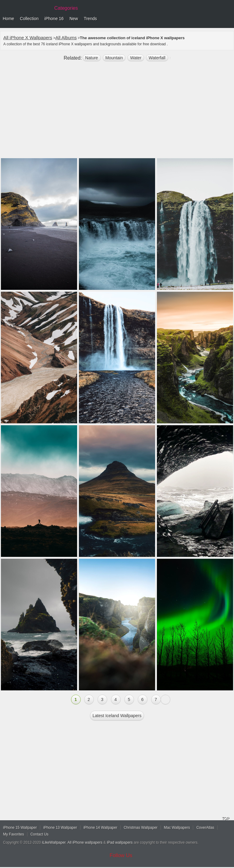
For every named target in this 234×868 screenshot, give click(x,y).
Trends (90, 19)
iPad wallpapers (120, 842)
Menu (228, 19)
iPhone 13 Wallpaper (60, 828)
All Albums (66, 38)
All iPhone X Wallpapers (28, 38)
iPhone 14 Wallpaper (100, 828)
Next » (165, 700)
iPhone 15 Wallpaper (20, 828)
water (136, 58)
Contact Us (39, 834)
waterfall (157, 58)
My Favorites (14, 834)
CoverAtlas (205, 828)
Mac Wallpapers (177, 828)
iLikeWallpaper (54, 842)
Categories (66, 8)
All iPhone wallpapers (85, 842)
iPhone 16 (54, 19)
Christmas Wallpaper (141, 828)
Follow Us (121, 855)
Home (8, 19)
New (74, 19)
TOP (225, 818)
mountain (114, 58)
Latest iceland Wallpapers (117, 716)
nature (92, 58)
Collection (29, 19)
